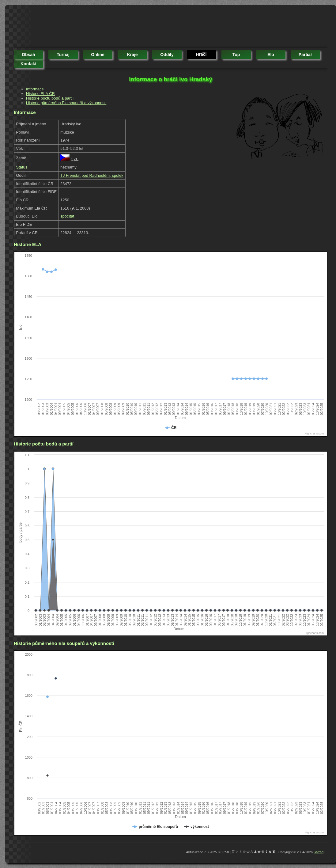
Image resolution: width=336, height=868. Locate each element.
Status (22, 167)
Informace (35, 89)
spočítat (67, 216)
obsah (28, 55)
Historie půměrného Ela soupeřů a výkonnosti (66, 103)
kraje (132, 55)
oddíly (167, 55)
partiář (305, 55)
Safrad (319, 852)
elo (271, 55)
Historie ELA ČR (40, 94)
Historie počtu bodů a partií (50, 98)
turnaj (63, 55)
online (98, 55)
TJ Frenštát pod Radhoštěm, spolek (92, 175)
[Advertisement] (125, 28)
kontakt (28, 64)
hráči (201, 54)
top (236, 55)
